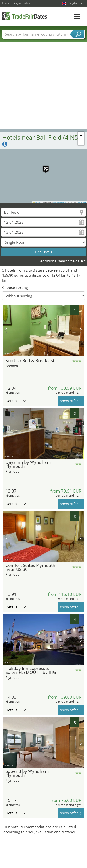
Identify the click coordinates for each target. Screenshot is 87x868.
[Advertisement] (42, 85)
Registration (23, 3)
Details (16, 401)
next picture (81, 330)
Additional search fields (60, 261)
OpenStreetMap (60, 202)
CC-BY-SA (82, 202)
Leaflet (37, 202)
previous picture (6, 330)
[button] (43, 166)
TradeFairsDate (25, 16)
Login (6, 3)
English (76, 3)
